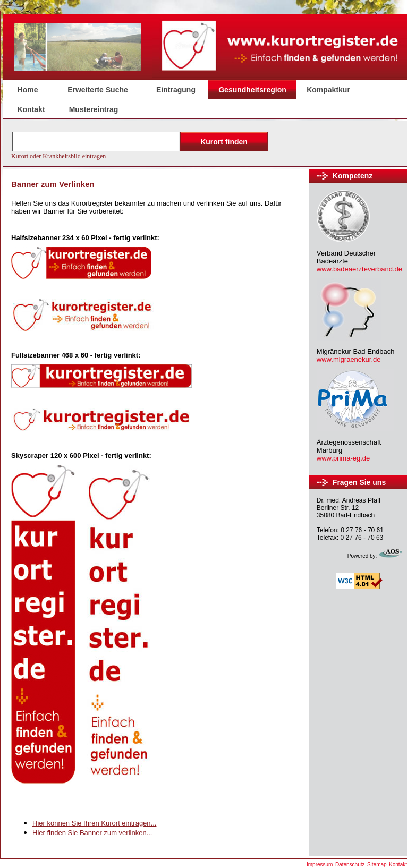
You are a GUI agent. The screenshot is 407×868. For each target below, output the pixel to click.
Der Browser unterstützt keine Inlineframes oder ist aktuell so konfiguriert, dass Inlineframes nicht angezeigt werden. (141, 144)
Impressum (320, 865)
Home (28, 90)
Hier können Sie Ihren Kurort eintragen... (94, 823)
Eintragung (176, 90)
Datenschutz (350, 865)
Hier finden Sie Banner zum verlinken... (92, 833)
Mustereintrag (94, 109)
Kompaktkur (328, 90)
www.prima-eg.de (343, 458)
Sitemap (377, 865)
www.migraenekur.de (349, 359)
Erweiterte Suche (98, 90)
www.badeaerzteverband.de (359, 269)
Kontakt (31, 109)
